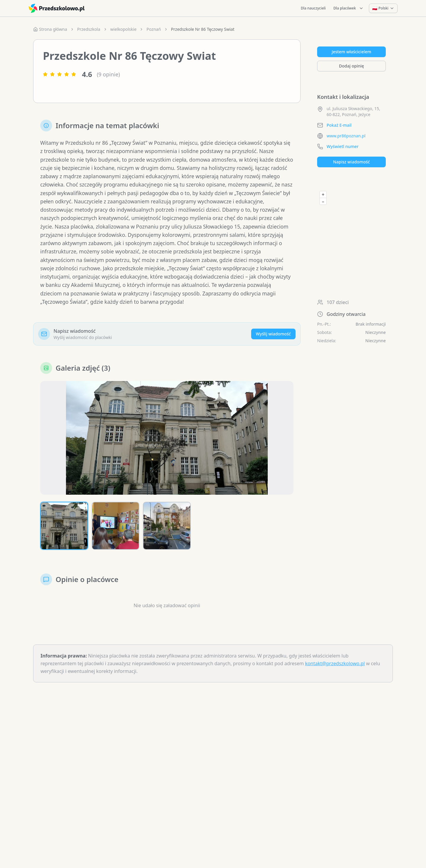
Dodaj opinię (351, 66)
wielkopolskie (123, 29)
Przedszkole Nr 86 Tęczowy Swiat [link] (203, 29)
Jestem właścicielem (351, 52)
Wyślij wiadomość (273, 348)
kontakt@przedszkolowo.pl (335, 678)
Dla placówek (348, 8)
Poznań (154, 29)
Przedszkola (89, 29)
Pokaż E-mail (339, 125)
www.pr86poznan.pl (346, 136)
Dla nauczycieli (313, 8)
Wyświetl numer (343, 146)
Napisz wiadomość (351, 162)
